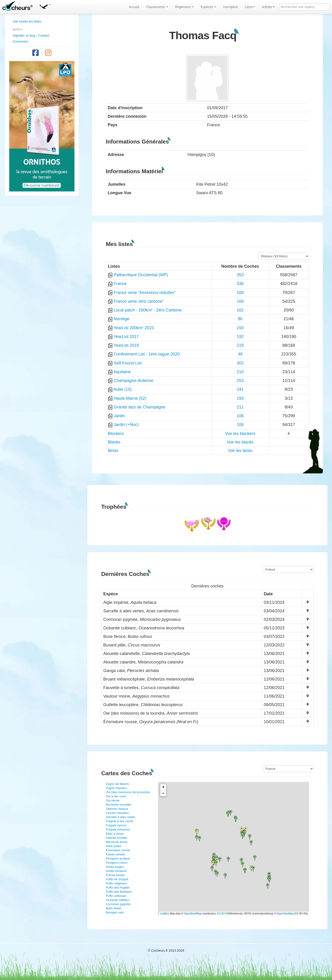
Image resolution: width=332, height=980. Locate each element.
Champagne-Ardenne (133, 381)
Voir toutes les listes (27, 21)
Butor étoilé (113, 908)
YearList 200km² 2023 (134, 328)
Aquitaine (122, 372)
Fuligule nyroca (116, 825)
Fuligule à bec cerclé (120, 821)
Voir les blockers (240, 434)
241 (240, 389)
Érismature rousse (118, 850)
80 (240, 319)
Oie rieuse (113, 800)
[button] (45, 6)
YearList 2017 (126, 337)
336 (240, 284)
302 (240, 363)
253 (240, 381)
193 (240, 398)
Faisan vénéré (115, 854)
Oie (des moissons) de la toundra (128, 792)
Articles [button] (268, 7)
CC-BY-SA (223, 913)
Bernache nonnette (119, 805)
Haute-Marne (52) (130, 398)
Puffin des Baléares (119, 892)
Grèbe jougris (115, 867)
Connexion (20, 41)
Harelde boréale (117, 838)
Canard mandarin (117, 813)
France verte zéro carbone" (139, 301)
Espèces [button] (208, 7)
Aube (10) (123, 389)
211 (240, 407)
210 (240, 372)
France (120, 284)
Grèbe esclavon (116, 871)
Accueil (134, 7)
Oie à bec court (116, 796)
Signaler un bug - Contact (31, 35)
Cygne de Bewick (117, 784)
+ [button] (163, 787)
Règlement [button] (184, 7)
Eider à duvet (115, 834)
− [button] (163, 793)
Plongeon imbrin (117, 863)
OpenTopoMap (285, 913)
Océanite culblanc (118, 900)
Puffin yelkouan (116, 896)
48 (240, 354)
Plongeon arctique (118, 858)
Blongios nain (115, 912)
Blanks (114, 442)
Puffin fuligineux (116, 883)
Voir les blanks (240, 442)
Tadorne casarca (117, 809)
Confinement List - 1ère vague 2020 (147, 354)
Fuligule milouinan (118, 829)
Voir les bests (240, 451)
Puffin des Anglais (118, 888)
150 (240, 328)
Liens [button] (250, 7)
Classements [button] (157, 7)
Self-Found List (128, 363)
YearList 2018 (126, 345)
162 (240, 310)
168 (240, 293)
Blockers (116, 434)
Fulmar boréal (115, 875)
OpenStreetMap (193, 913)
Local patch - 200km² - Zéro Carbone (148, 310)
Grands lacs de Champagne (139, 407)
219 (240, 345)
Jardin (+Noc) (126, 425)
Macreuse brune (117, 842)
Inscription (231, 7)
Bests (113, 451)
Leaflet (164, 913)
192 (240, 337)
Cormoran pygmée (118, 904)
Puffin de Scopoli (117, 879)
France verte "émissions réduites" (145, 293)
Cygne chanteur (116, 788)
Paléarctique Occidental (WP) (141, 275)
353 (240, 275)
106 (240, 416)
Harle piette (113, 846)
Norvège (122, 319)
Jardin (119, 416)
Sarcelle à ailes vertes (120, 817)
